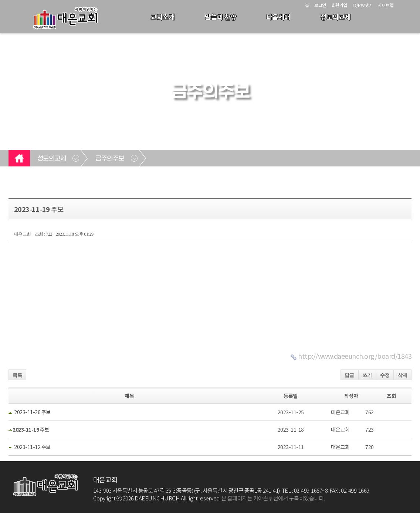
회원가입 (339, 5)
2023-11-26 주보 (32, 412)
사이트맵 (386, 5)
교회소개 (163, 17)
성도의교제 (336, 17)
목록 (17, 375)
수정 (385, 375)
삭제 (403, 375)
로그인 (320, 5)
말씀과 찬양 (221, 17)
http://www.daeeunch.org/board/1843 (355, 356)
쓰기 (367, 375)
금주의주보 (110, 159)
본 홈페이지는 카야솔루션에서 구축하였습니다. (273, 498)
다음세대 (278, 17)
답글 (349, 375)
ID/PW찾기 (363, 5)
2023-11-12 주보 (32, 447)
